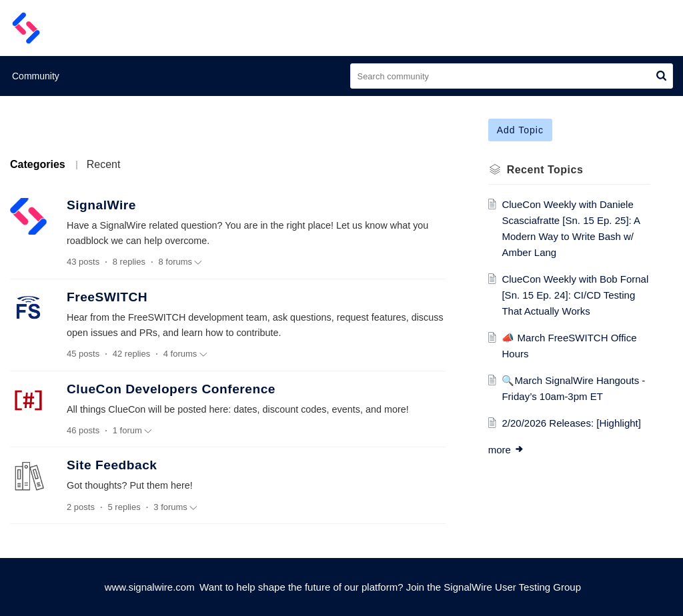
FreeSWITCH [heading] (107, 297)
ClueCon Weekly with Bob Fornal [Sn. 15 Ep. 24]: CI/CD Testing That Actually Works (575, 295)
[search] (512, 76)
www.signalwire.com (150, 587)
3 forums (175, 507)
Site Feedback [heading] (112, 465)
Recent (104, 164)
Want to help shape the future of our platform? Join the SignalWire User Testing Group (390, 587)
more (506, 450)
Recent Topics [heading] (545, 170)
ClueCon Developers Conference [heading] (171, 389)
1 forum (132, 431)
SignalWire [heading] (101, 205)
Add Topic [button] (520, 130)
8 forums (181, 262)
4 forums (185, 354)
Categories (38, 164)
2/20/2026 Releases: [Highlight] (571, 423)
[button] (661, 76)
